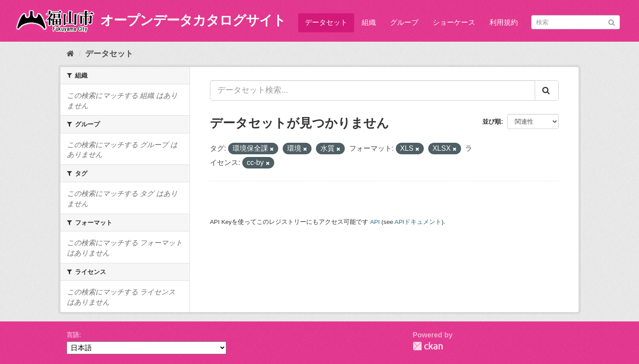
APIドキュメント (418, 222)
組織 (369, 22)
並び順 (492, 121)
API (375, 222)
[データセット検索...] (373, 90)
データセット (326, 22)
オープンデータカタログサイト (193, 20)
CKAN (428, 346)
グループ (404, 22)
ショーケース (454, 22)
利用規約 (504, 22)
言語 (73, 335)
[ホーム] (70, 54)
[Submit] (612, 22)
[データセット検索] (576, 22)
